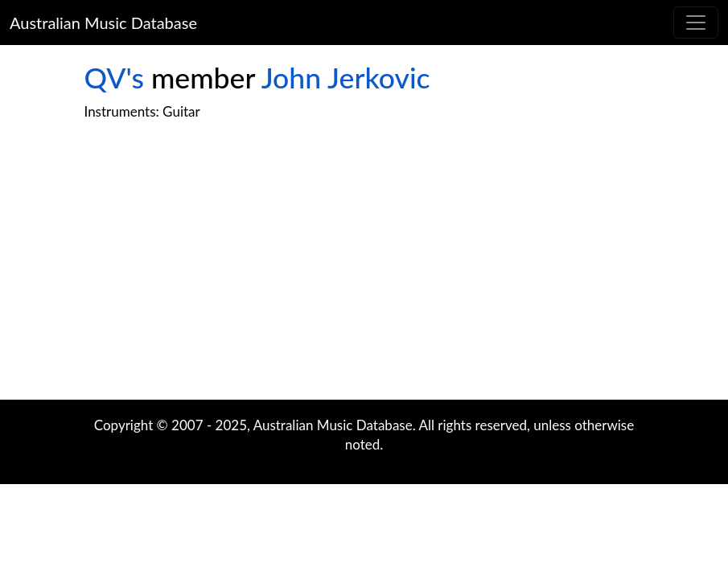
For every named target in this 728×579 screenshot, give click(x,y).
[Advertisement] (364, 271)
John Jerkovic (346, 78)
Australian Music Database (103, 23)
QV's (114, 78)
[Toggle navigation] (696, 23)
